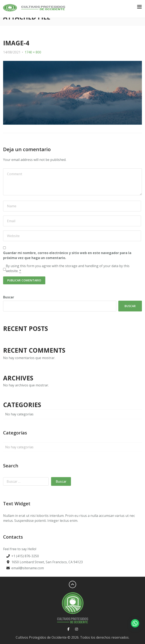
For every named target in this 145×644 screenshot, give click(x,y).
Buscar (9, 297)
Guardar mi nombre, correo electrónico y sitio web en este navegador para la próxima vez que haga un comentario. (67, 255)
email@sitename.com (28, 568)
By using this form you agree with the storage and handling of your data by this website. (68, 268)
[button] (135, 623)
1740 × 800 (33, 52)
